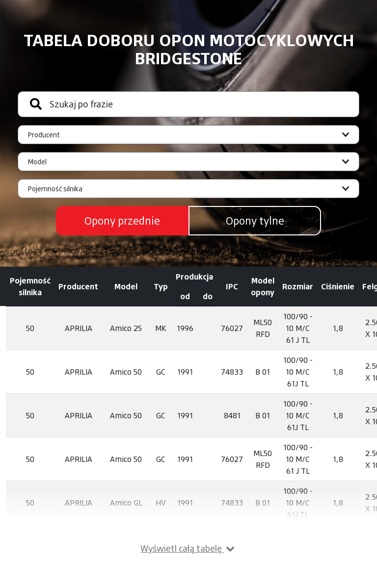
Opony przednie (122, 221)
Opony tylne (255, 221)
